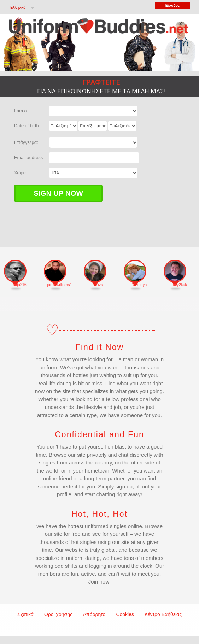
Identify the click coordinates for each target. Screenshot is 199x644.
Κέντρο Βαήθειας (163, 614)
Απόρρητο (94, 614)
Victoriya (140, 285)
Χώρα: (21, 173)
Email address (28, 157)
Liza (100, 285)
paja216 (20, 285)
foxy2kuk (179, 285)
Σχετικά (25, 614)
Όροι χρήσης (58, 614)
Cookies (125, 614)
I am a (21, 111)
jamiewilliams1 (59, 285)
